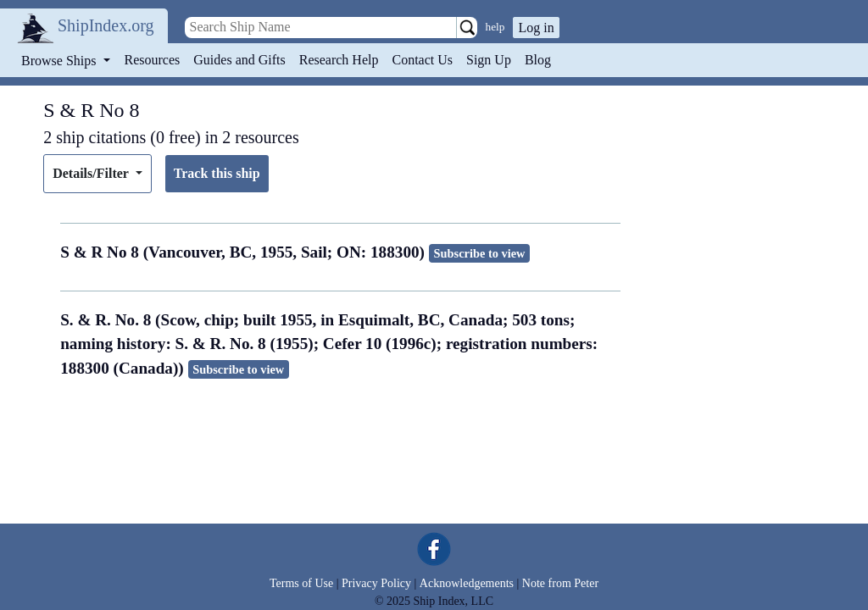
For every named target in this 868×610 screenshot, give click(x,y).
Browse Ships (60, 61)
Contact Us (422, 60)
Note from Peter (560, 583)
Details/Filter (92, 173)
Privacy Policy (376, 583)
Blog (538, 60)
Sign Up (489, 60)
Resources (153, 60)
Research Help (339, 60)
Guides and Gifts (239, 60)
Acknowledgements (467, 583)
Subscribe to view (480, 253)
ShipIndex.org (106, 25)
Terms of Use (301, 583)
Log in (536, 28)
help (495, 27)
